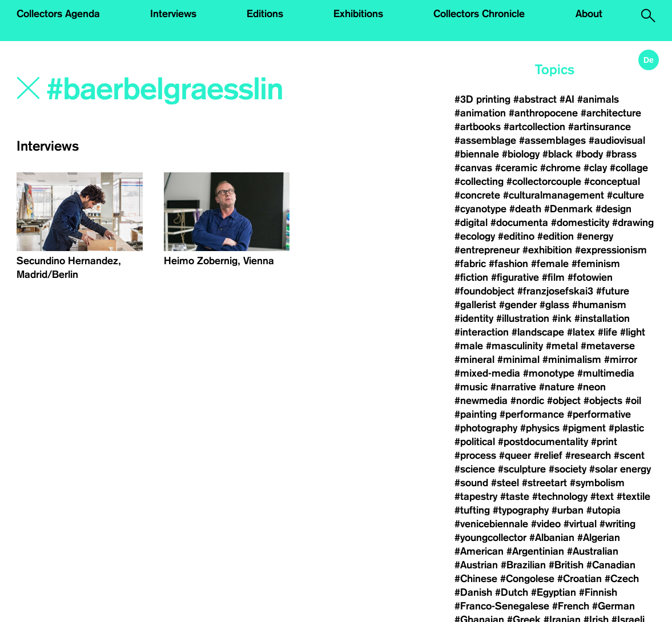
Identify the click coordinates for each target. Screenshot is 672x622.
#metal (562, 346)
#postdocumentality (543, 442)
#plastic (626, 428)
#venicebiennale (491, 524)
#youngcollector (490, 538)
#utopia (603, 510)
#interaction (482, 332)
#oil (633, 401)
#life (607, 332)
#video (546, 524)
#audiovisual (617, 140)
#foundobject (484, 291)
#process (475, 455)
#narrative (513, 387)
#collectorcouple (544, 181)
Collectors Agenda (58, 14)
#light (633, 332)
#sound (471, 483)
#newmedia (481, 401)
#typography (521, 510)
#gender (518, 305)
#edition (556, 236)
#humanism (599, 305)
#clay (595, 168)
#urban (568, 510)
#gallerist (475, 305)
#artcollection (534, 127)
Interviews (173, 14)
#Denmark (568, 209)
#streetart (544, 483)
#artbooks (478, 127)
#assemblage (485, 140)
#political (475, 442)
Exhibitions (358, 14)
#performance (532, 414)
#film (553, 277)
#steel (505, 483)
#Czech (622, 579)
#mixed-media (487, 373)
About (589, 14)
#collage (629, 168)
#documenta (519, 223)
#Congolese (527, 579)
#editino (516, 236)
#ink (562, 318)
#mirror (621, 360)
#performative (599, 414)
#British (566, 565)
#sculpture (522, 469)
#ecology (475, 236)
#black (558, 154)
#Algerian (599, 538)
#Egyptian (554, 592)
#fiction (471, 277)
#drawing (633, 223)
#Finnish (598, 592)
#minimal (518, 360)
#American (479, 551)
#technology (560, 496)
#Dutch (512, 592)
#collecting (479, 181)
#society (568, 469)
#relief (548, 455)
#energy (595, 236)
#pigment (584, 428)
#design (613, 209)
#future (613, 291)
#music (471, 387)
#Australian (593, 551)
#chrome (560, 168)
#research (588, 455)
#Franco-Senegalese (502, 606)
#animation (480, 113)
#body (589, 154)
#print (604, 442)
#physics (540, 428)
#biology (521, 154)
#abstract (535, 99)
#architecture (611, 113)
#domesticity (580, 223)
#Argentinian (535, 551)
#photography (486, 428)
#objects (603, 401)
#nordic (527, 401)
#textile (633, 496)
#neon (591, 387)
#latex (581, 332)
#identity (474, 318)
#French (571, 606)
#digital (471, 223)
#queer (515, 455)
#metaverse (608, 346)
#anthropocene (543, 113)
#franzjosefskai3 (555, 291)
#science (475, 469)
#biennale (477, 154)
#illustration (523, 318)
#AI (567, 99)
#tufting (472, 510)
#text (602, 496)
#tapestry (476, 496)
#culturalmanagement (554, 195)
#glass (554, 305)
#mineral (474, 360)
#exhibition (547, 250)
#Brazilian (523, 565)
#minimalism (572, 360)
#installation (602, 318)
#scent (629, 455)
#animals (598, 99)
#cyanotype (480, 209)
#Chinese (476, 579)
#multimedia (606, 373)
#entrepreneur (487, 250)
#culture (625, 195)
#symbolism (597, 483)
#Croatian (580, 579)
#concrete (477, 195)
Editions (265, 14)
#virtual (580, 524)
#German (613, 606)
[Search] (172, 90)
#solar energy (620, 469)
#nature (557, 387)
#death (525, 209)
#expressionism (611, 250)
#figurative (515, 277)
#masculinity (514, 346)
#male (469, 346)
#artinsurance (599, 127)
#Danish (473, 592)
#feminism (596, 264)
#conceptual (612, 181)
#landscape (538, 332)
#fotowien (590, 277)
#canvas (473, 168)
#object (564, 401)
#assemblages (552, 140)
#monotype (549, 373)
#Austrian (476, 565)
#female (550, 264)
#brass (621, 154)
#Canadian (611, 565)
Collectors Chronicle (479, 14)
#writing (617, 524)
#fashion (508, 264)
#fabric (470, 264)
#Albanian (552, 538)
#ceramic (516, 168)
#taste (515, 496)
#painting (476, 414)
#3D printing (482, 99)
